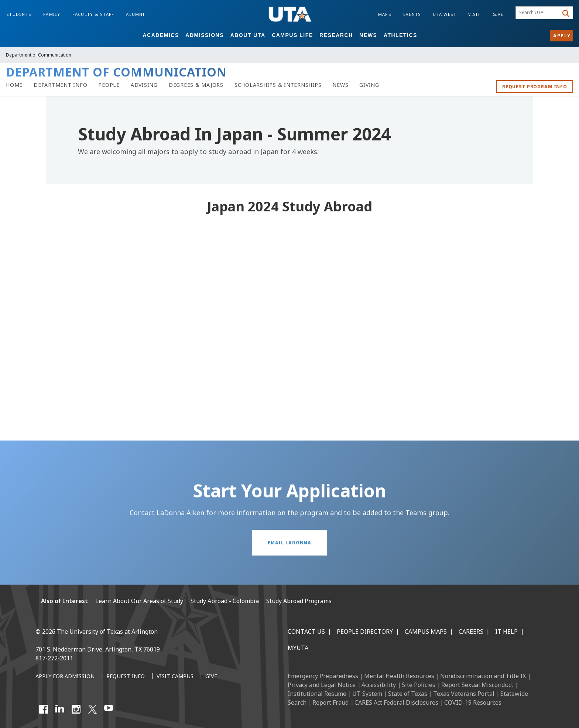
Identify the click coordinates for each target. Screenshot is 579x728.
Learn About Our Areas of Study (139, 601)
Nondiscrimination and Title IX (483, 676)
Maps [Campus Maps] (385, 14)
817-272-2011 (54, 658)
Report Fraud (330, 703)
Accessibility (379, 685)
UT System (367, 694)
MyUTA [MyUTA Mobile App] (298, 648)
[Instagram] (76, 709)
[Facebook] (44, 709)
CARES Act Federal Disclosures (396, 703)
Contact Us (306, 632)
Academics (161, 35)
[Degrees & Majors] (196, 85)
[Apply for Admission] (65, 677)
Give (498, 14)
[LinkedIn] (60, 709)
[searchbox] (538, 13)
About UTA (248, 35)
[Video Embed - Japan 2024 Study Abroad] (289, 320)
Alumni (135, 14)
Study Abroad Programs (299, 601)
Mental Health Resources (399, 676)
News (368, 35)
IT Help (506, 632)
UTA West (445, 14)
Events (412, 14)
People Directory (365, 632)
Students (19, 14)
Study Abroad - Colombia (225, 601)
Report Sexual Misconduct (477, 685)
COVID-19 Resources (473, 703)
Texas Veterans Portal (464, 694)
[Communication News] (340, 85)
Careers (471, 632)
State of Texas (408, 694)
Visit (474, 14)
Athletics (400, 35)
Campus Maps (426, 632)
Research (336, 35)
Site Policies (419, 685)
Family (52, 14)
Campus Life (292, 35)
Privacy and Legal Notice (322, 685)
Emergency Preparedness (323, 676)
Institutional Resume (317, 694)
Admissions (205, 35)
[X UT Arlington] (92, 709)
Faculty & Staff (93, 14)
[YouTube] (109, 709)
